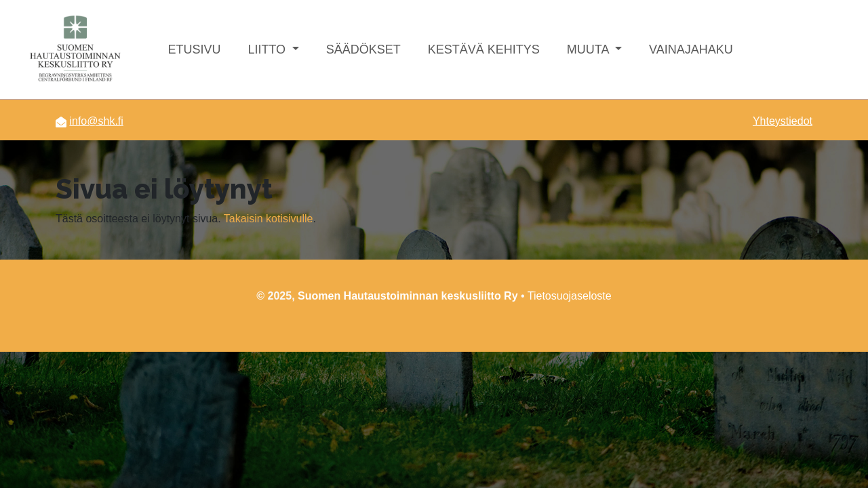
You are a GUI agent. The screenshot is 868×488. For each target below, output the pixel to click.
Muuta (590, 49)
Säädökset (363, 49)
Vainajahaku (691, 49)
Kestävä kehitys (484, 49)
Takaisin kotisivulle (269, 219)
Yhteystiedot (783, 121)
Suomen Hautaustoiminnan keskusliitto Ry (408, 296)
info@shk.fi (96, 121)
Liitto (268, 49)
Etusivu (194, 49)
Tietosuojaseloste (570, 296)
